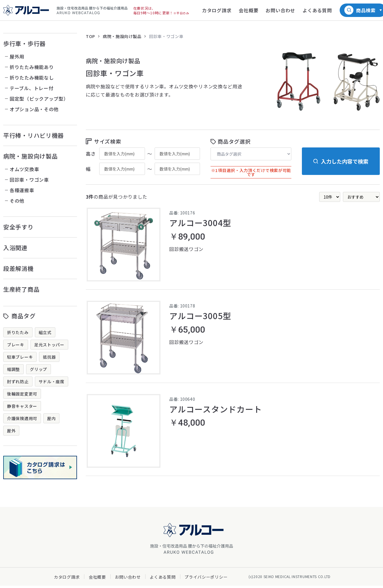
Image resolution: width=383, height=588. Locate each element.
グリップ (39, 369)
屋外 (11, 431)
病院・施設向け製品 (30, 156)
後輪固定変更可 (22, 394)
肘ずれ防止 (18, 381)
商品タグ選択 (234, 141)
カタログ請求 (67, 579)
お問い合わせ (128, 579)
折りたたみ (18, 332)
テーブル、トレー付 (31, 88)
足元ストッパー (49, 345)
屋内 (51, 418)
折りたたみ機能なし (32, 78)
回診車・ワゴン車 (29, 180)
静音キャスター (22, 406)
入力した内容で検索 (345, 161)
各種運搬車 (22, 190)
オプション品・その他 (34, 109)
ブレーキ (16, 345)
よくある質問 (163, 579)
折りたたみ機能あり (32, 67)
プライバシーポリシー (206, 579)
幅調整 (13, 369)
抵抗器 (49, 357)
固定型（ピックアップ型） (39, 99)
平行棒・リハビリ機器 (34, 135)
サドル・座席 (52, 381)
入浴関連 (15, 248)
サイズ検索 (108, 141)
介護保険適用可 (22, 418)
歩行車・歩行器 (24, 43)
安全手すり (18, 227)
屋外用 (17, 56)
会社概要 (97, 579)
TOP (90, 36)
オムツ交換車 (24, 169)
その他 (17, 201)
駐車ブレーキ (20, 357)
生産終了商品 (21, 289)
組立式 (45, 332)
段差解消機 (18, 268)
